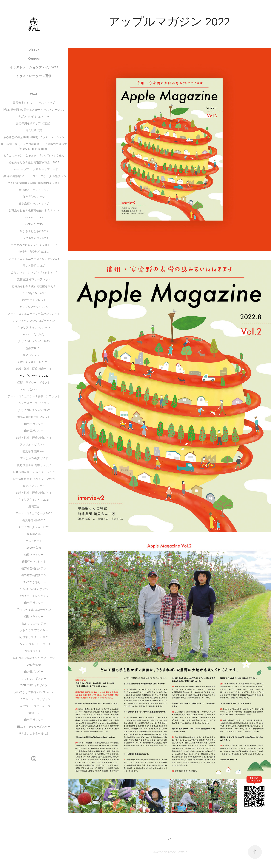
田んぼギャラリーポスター (34, 727)
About (34, 50)
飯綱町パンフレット (34, 562)
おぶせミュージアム (34, 623)
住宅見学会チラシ (34, 197)
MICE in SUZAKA (34, 217)
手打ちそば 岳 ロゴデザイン (34, 610)
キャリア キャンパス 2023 (34, 328)
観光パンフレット (34, 355)
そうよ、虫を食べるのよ (34, 734)
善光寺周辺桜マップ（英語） (34, 123)
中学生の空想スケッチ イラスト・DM (34, 245)
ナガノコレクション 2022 (34, 410)
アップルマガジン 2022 (34, 376)
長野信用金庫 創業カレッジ (34, 465)
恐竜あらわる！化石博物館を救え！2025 (34, 162)
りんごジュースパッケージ (34, 706)
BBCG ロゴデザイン (34, 334)
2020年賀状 (34, 548)
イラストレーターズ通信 (34, 76)
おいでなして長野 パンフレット (34, 692)
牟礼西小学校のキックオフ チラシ (34, 658)
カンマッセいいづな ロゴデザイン (34, 321)
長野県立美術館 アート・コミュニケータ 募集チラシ (34, 176)
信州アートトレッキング (34, 596)
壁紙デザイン (34, 348)
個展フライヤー (34, 555)
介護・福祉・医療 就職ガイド (34, 369)
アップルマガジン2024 (34, 238)
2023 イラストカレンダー (34, 362)
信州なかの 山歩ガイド (34, 458)
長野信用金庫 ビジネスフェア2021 (34, 479)
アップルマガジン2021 (34, 445)
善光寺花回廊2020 (34, 520)
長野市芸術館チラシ (34, 568)
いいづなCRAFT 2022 (34, 389)
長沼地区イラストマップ (34, 190)
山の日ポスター (34, 424)
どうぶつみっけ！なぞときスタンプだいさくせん (34, 156)
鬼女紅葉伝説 (34, 130)
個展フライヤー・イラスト (34, 383)
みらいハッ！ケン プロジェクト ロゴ (34, 273)
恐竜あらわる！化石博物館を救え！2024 (34, 211)
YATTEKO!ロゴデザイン (34, 685)
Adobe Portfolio (177, 852)
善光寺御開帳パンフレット (34, 417)
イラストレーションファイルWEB (34, 67)
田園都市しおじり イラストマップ (34, 103)
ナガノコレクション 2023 (34, 341)
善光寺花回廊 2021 (34, 451)
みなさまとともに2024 (34, 231)
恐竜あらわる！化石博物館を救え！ (34, 286)
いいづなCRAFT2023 (34, 293)
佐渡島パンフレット (34, 300)
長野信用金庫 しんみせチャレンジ (34, 472)
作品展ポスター (34, 651)
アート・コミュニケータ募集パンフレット (34, 314)
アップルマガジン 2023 (34, 307)
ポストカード (34, 541)
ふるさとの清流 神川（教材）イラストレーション (34, 137)
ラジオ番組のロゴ (34, 266)
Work (34, 94)
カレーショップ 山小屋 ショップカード (34, 169)
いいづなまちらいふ (34, 582)
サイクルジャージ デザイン (34, 699)
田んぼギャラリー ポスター (34, 637)
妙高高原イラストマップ (34, 204)
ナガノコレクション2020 (34, 527)
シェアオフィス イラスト (34, 403)
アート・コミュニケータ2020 (34, 513)
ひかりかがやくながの (34, 589)
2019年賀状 (34, 665)
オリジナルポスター (34, 679)
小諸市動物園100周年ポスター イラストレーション (34, 110)
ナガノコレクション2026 (34, 117)
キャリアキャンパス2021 (34, 500)
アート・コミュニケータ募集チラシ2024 (34, 259)
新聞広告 (34, 506)
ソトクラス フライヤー (34, 630)
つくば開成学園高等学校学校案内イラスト (34, 183)
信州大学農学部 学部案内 (34, 252)
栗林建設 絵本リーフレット (34, 279)
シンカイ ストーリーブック (34, 644)
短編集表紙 (34, 534)
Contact (34, 58)
